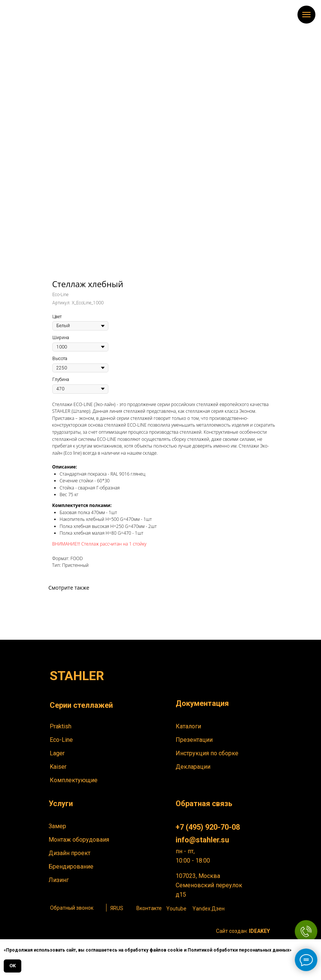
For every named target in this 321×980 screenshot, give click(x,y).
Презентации (194, 740)
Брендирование (71, 867)
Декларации (193, 767)
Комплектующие (74, 780)
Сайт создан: (243, 931)
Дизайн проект (70, 853)
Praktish (61, 726)
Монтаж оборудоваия (79, 840)
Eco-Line (61, 740)
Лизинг (59, 880)
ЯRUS (117, 908)
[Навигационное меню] (306, 15)
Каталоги (188, 726)
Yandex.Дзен (209, 909)
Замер (57, 826)
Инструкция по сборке (207, 753)
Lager (57, 753)
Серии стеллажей (81, 705)
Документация (202, 703)
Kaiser (58, 767)
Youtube (176, 909)
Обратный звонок (72, 908)
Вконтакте (149, 908)
